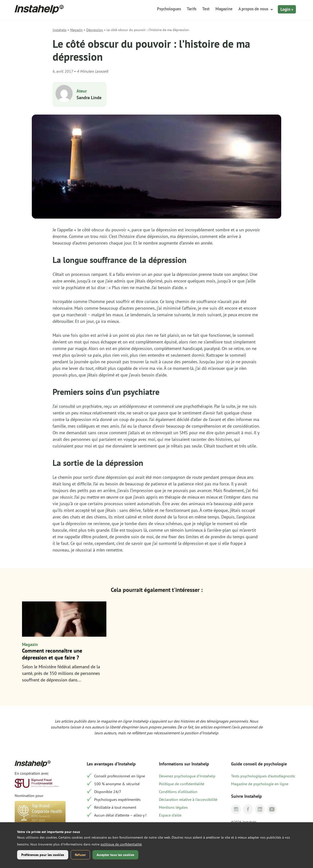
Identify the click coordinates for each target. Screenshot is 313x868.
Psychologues (169, 9)
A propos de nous (253, 9)
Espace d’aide (170, 815)
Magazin (76, 30)
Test (206, 9)
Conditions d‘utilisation (178, 792)
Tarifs (192, 9)
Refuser (80, 855)
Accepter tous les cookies (115, 855)
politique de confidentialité (121, 844)
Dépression (95, 30)
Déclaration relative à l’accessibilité (188, 799)
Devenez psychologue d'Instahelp (187, 776)
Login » (287, 9)
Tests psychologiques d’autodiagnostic (263, 776)
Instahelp (60, 30)
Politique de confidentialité (182, 784)
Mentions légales (173, 807)
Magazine (224, 9)
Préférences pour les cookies (43, 855)
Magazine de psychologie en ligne (260, 784)
